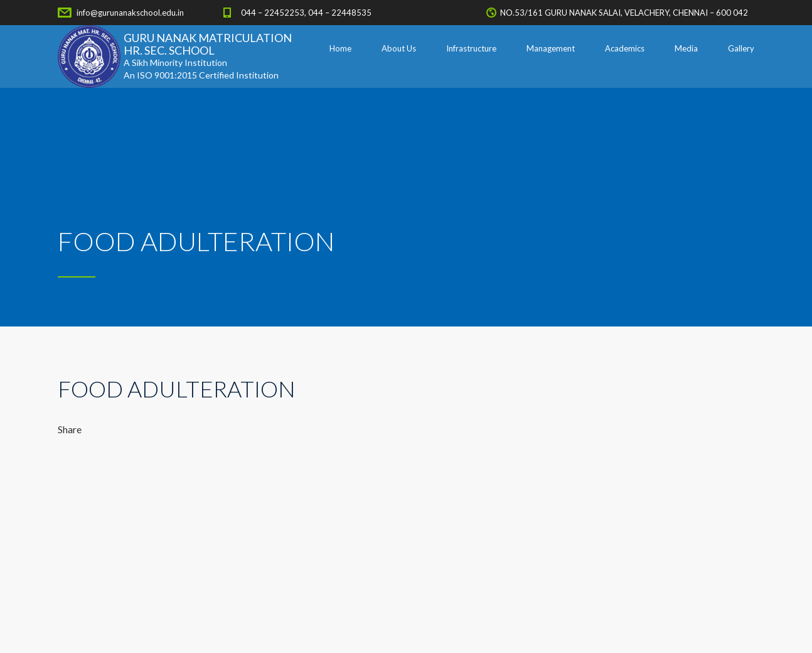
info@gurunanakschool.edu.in (130, 13)
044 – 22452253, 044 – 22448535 (306, 13)
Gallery (741, 48)
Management (551, 48)
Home (340, 48)
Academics (625, 48)
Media (686, 48)
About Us (399, 48)
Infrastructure (471, 48)
